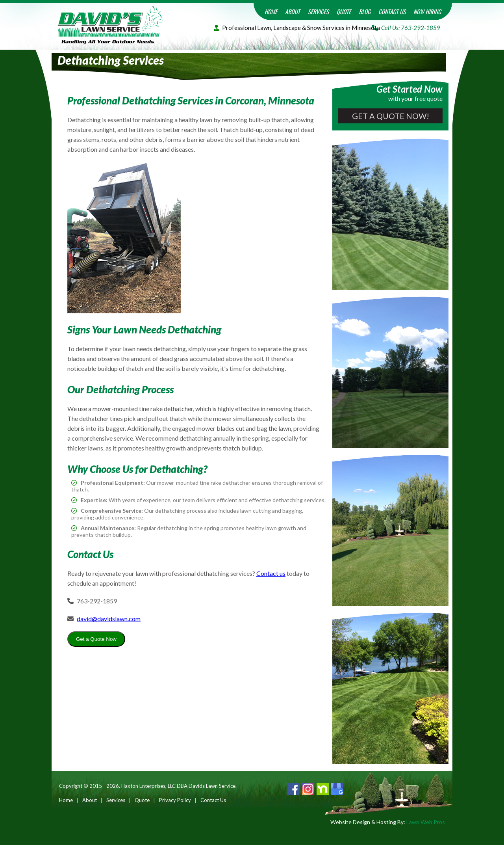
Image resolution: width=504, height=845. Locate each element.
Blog (365, 11)
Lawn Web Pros (426, 822)
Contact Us (392, 11)
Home (271, 11)
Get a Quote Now (96, 639)
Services (318, 11)
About (293, 11)
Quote (344, 11)
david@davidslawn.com (109, 619)
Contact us (271, 573)
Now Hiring (427, 11)
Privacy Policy (175, 800)
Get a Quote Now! (391, 116)
